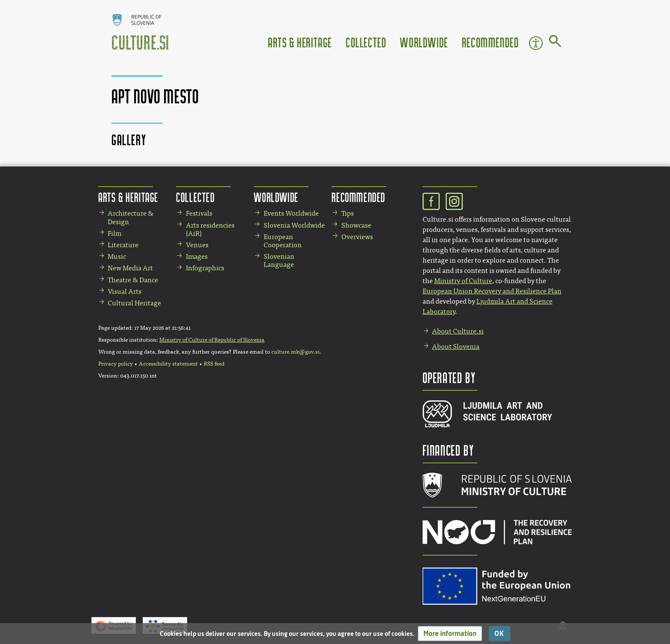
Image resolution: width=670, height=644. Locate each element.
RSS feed (214, 364)
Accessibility (536, 43)
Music (117, 256)
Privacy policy (116, 364)
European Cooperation (283, 241)
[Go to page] (555, 43)
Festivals (199, 213)
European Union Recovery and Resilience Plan (492, 291)
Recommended (491, 42)
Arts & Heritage (300, 42)
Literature (123, 245)
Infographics (205, 268)
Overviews (357, 237)
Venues (197, 245)
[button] (450, 634)
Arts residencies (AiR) (210, 229)
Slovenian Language (279, 261)
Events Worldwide (291, 213)
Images (197, 256)
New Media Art (130, 268)
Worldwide (424, 42)
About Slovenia (456, 347)
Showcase (356, 225)
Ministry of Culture (463, 281)
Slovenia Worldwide (294, 225)
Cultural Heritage (134, 303)
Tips (348, 213)
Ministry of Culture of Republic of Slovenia (212, 340)
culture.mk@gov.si (295, 352)
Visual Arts (125, 291)
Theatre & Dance (133, 280)
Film (115, 233)
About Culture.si (458, 331)
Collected (366, 42)
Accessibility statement (168, 364)
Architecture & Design (131, 217)
